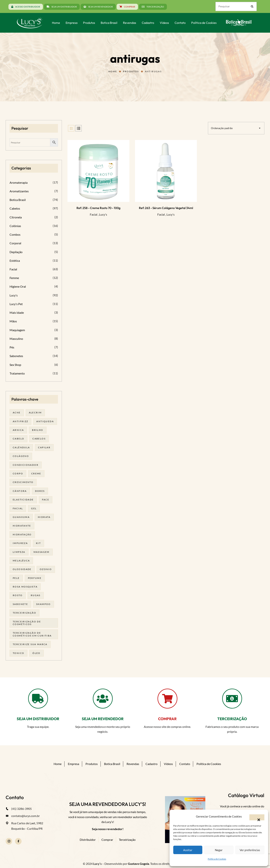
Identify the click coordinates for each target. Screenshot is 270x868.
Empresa (73, 764)
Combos (15, 234)
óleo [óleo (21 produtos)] (36, 653)
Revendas (133, 764)
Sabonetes (16, 356)
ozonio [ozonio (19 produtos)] (46, 569)
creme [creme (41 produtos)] (36, 473)
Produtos (131, 71)
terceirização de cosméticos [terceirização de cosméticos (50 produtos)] (27, 623)
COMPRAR (167, 719)
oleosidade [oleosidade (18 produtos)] (22, 569)
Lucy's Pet (16, 304)
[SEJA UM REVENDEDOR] (103, 699)
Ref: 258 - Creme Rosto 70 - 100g (98, 208)
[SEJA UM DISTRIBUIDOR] (38, 699)
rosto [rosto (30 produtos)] (18, 595)
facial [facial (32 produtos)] (18, 508)
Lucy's (103, 214)
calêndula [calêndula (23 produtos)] (21, 447)
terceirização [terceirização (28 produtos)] (24, 613)
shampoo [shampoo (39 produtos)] (43, 604)
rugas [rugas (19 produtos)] (36, 595)
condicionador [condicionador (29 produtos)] (26, 465)
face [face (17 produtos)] (46, 500)
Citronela (16, 217)
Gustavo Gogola (138, 864)
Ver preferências (250, 850)
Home (113, 71)
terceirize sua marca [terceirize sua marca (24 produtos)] (30, 644)
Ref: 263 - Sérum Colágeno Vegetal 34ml (166, 208)
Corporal (15, 243)
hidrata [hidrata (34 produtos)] (44, 517)
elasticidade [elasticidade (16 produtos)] (23, 500)
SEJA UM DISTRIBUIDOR (38, 719)
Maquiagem (17, 330)
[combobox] (236, 128)
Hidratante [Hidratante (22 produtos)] (22, 526)
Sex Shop (15, 365)
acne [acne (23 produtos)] (17, 413)
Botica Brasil (18, 200)
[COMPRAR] (167, 699)
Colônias (15, 226)
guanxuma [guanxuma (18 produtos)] (21, 517)
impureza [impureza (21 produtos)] (20, 543)
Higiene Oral (18, 286)
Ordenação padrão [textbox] (222, 128)
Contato (185, 764)
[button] (257, 817)
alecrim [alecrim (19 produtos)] (35, 413)
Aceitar (188, 850)
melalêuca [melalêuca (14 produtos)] (21, 561)
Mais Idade (17, 313)
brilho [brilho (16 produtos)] (38, 430)
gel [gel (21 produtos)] (34, 508)
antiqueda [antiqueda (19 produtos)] (45, 421)
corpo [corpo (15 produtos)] (18, 473)
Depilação (16, 252)
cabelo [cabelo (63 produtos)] (18, 439)
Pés (12, 347)
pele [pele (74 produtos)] (16, 578)
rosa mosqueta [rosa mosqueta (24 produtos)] (25, 587)
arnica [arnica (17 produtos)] (18, 430)
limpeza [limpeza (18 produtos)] (19, 552)
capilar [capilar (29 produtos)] (44, 447)
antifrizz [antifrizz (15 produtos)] (20, 421)
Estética (15, 261)
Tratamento (17, 373)
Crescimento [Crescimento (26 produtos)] (23, 482)
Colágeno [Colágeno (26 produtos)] (21, 456)
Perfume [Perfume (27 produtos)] (35, 578)
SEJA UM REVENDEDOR (103, 719)
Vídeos (168, 764)
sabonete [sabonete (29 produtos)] (20, 604)
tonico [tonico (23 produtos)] (18, 653)
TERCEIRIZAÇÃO (232, 719)
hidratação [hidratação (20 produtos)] (22, 534)
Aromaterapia (19, 182)
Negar (219, 850)
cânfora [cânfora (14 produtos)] (20, 491)
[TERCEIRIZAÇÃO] (232, 699)
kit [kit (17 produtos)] (38, 543)
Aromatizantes (19, 191)
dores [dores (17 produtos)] (40, 491)
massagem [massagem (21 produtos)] (42, 552)
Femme (14, 278)
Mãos (13, 321)
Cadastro (151, 764)
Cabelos (15, 208)
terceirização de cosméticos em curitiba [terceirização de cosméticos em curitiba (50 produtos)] (32, 634)
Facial (94, 214)
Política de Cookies (217, 859)
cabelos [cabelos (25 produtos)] (39, 439)
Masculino (16, 339)
